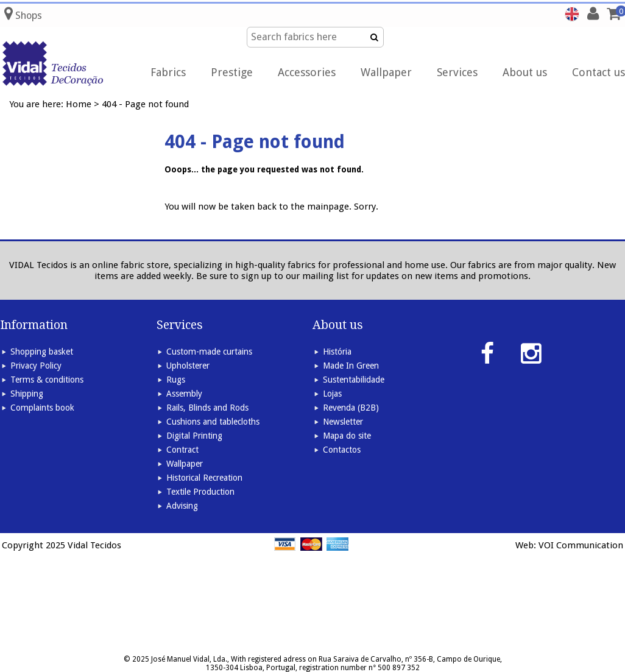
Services (457, 72)
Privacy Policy (36, 366)
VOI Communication (581, 545)
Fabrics (168, 72)
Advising (182, 506)
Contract (182, 450)
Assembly (184, 394)
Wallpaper (386, 72)
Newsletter (343, 422)
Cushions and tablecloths (213, 422)
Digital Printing (194, 436)
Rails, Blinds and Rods (207, 408)
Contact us (599, 72)
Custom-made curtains (209, 352)
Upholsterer (188, 366)
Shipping (27, 394)
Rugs (176, 380)
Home (79, 104)
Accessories (307, 72)
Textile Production (200, 492)
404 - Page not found (145, 104)
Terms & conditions (47, 380)
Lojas (332, 394)
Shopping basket (42, 352)
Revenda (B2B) (351, 408)
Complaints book (42, 408)
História (337, 352)
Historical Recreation (204, 478)
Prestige (232, 72)
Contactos (342, 450)
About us (525, 72)
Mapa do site (347, 436)
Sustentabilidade (354, 380)
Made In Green (351, 366)
